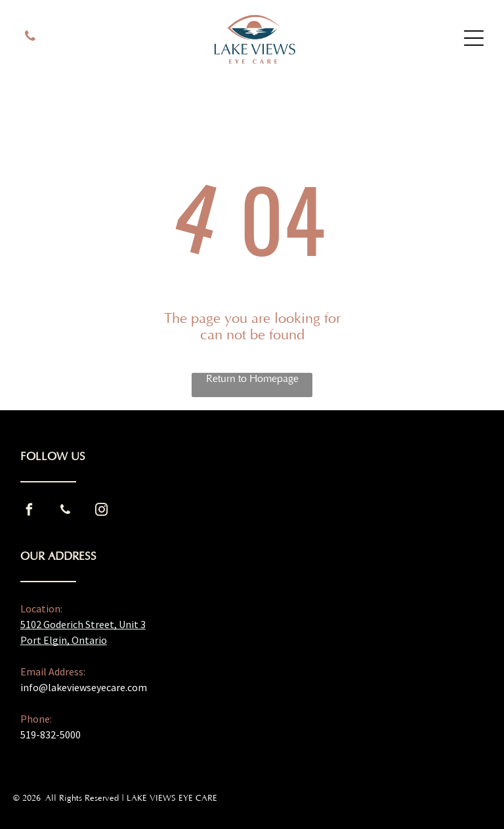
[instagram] (102, 512)
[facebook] (30, 512)
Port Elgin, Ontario (64, 640)
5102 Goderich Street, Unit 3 (83, 624)
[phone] (30, 38)
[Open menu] (474, 38)
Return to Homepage (252, 379)
